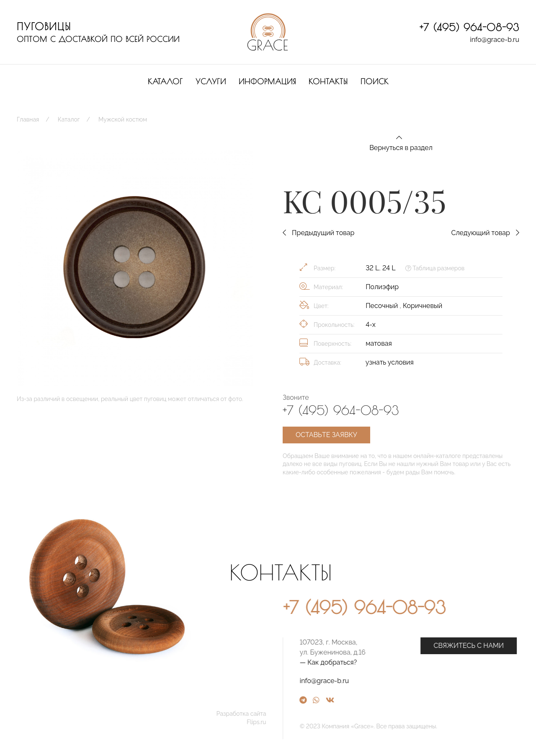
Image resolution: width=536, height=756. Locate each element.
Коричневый (423, 306)
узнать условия (390, 362)
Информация (267, 82)
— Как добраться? (403, 662)
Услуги (211, 82)
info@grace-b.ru (495, 40)
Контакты (328, 82)
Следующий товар (485, 233)
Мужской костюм (123, 119)
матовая (379, 343)
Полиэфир (382, 287)
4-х (371, 325)
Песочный (383, 306)
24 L (389, 268)
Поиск (375, 82)
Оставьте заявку (326, 435)
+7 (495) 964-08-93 (469, 27)
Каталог (165, 82)
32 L (372, 268)
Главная (28, 119)
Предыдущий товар (318, 233)
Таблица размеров (435, 268)
